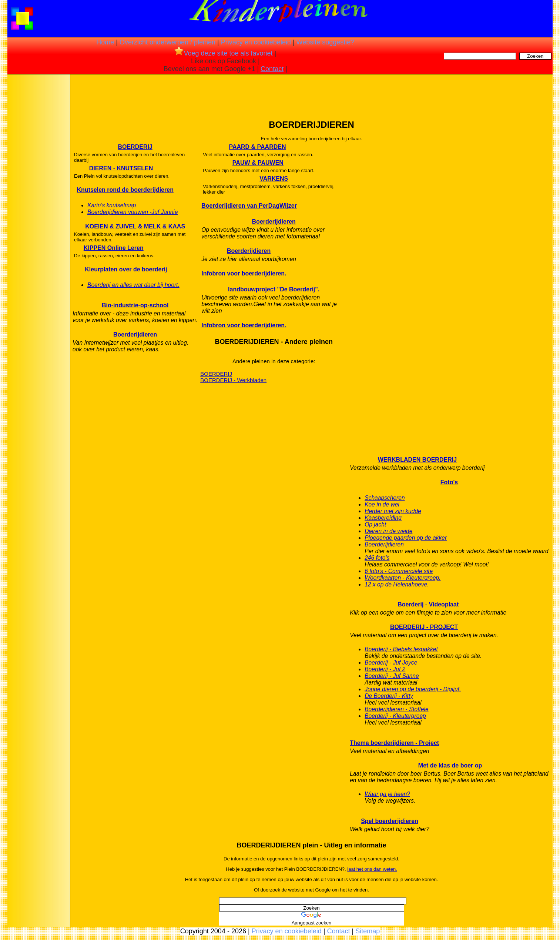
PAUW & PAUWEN (258, 163)
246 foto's (377, 558)
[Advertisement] (38, 193)
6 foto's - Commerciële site (399, 571)
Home (105, 42)
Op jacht (375, 524)
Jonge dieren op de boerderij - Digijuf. (413, 689)
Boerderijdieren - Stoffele (397, 709)
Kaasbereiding (383, 518)
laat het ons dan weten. (372, 869)
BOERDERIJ (135, 147)
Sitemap (368, 931)
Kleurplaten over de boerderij (126, 269)
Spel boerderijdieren (390, 821)
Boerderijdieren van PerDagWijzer (249, 206)
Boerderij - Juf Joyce (391, 663)
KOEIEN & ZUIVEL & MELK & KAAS (135, 226)
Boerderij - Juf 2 (385, 669)
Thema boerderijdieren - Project (394, 743)
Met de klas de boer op (450, 765)
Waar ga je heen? (387, 794)
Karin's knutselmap (112, 205)
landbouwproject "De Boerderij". (274, 289)
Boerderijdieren (135, 334)
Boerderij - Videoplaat (428, 604)
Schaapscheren (385, 498)
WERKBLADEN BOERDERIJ (417, 460)
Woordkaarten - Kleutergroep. (403, 578)
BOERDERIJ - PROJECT (424, 627)
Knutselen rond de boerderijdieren (125, 190)
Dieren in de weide (388, 531)
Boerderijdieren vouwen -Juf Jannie (133, 212)
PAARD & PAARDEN (257, 147)
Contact (272, 69)
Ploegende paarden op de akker (406, 538)
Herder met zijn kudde (393, 511)
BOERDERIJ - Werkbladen (233, 380)
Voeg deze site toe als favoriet (223, 53)
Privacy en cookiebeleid (256, 42)
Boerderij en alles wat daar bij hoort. (133, 285)
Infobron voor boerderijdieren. (244, 273)
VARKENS (274, 179)
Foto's (449, 482)
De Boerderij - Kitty (389, 696)
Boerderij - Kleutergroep (395, 716)
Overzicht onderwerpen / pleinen (167, 42)
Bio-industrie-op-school (135, 305)
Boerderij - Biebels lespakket (401, 649)
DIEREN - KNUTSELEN (121, 168)
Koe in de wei (382, 504)
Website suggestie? (326, 42)
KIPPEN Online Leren (114, 248)
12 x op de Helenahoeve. (397, 584)
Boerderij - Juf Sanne (392, 676)
